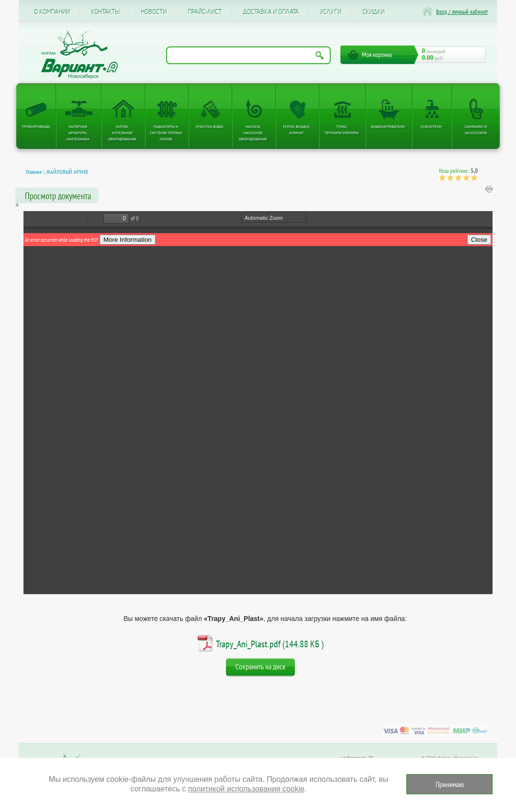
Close (479, 240)
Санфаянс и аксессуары (476, 130)
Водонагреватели (388, 126)
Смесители (431, 126)
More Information (128, 240)
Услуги (331, 12)
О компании (52, 12)
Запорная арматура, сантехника (78, 133)
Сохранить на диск (260, 666)
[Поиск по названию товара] (248, 55)
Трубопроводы (36, 126)
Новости (154, 12)
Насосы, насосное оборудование (253, 133)
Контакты (105, 12)
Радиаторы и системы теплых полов (166, 133)
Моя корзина (377, 55)
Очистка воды (209, 126)
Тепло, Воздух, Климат (296, 130)
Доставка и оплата (271, 12)
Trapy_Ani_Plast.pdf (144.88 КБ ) (270, 644)
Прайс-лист (205, 12)
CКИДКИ (373, 12)
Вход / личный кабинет (462, 12)
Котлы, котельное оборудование (122, 133)
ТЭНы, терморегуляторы (342, 130)
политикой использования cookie (246, 789)
